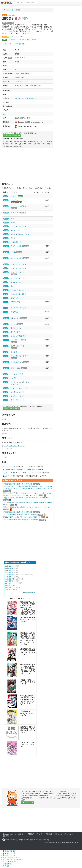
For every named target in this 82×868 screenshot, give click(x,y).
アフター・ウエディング (19, 264)
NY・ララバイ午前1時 (18, 340)
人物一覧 (10, 10)
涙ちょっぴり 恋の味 (18, 336)
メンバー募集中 (28, 802)
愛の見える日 (15, 230)
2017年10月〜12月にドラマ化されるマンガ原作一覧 (23, 517)
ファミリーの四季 (17, 374)
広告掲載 (49, 834)
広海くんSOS (16, 368)
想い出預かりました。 (18, 278)
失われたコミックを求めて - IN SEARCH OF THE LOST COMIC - (27, 498)
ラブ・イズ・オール (18, 400)
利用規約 (31, 834)
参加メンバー (22, 834)
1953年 (17, 74)
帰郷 (12, 218)
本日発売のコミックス (11, 857)
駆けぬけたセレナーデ (18, 282)
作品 (24, 840)
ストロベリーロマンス (18, 308)
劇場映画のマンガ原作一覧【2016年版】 (19, 512)
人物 (19, 840)
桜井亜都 (10, 581)
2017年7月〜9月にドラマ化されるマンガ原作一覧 (22, 520)
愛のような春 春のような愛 (20, 234)
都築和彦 (10, 568)
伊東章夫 (10, 573)
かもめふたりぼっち (18, 290)
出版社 (29, 840)
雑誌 (34, 840)
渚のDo (13, 252)
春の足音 (14, 352)
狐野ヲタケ (11, 579)
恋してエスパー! (16, 298)
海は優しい (15, 222)
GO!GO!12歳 (15, 302)
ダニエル (14, 36)
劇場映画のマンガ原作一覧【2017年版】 (19, 484)
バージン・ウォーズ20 (19, 226)
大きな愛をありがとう (18, 268)
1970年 (17, 81)
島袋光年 (10, 566)
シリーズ (39, 840)
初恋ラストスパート (18, 346)
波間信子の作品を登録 (12, 409)
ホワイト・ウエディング (19, 388)
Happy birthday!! (29, 593)
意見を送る (8, 864)
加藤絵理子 (11, 575)
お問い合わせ (58, 834)
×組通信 (14, 378)
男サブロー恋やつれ (18, 272)
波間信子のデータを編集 (12, 135)
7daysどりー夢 (16, 318)
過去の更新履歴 (19, 44)
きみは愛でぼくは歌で (18, 294)
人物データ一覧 (10, 466)
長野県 (17, 78)
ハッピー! (12, 40)
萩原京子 (10, 570)
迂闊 (9, 585)
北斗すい (10, 577)
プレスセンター (69, 834)
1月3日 (22, 74)
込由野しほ (11, 587)
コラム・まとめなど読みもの (14, 859)
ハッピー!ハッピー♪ (24, 40)
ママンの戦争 (15, 212)
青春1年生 (14, 312)
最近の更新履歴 (9, 851)
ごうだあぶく (12, 583)
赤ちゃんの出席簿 (17, 258)
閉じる (6, 866)
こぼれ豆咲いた (16, 242)
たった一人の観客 (17, 246)
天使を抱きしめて (17, 328)
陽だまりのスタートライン (20, 356)
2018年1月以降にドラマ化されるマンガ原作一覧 (22, 514)
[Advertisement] (28, 165)
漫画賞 (46, 840)
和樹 (12, 286)
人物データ (7, 44)
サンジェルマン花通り (18, 206)
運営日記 (6, 836)
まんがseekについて (10, 834)
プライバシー (40, 834)
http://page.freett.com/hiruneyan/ (26, 98)
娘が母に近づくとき (18, 392)
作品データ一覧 (9, 855)
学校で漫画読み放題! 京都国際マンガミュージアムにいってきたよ (27, 507)
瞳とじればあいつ (17, 362)
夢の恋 (13, 238)
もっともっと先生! (17, 396)
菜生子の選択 (15, 332)
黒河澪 (9, 590)
